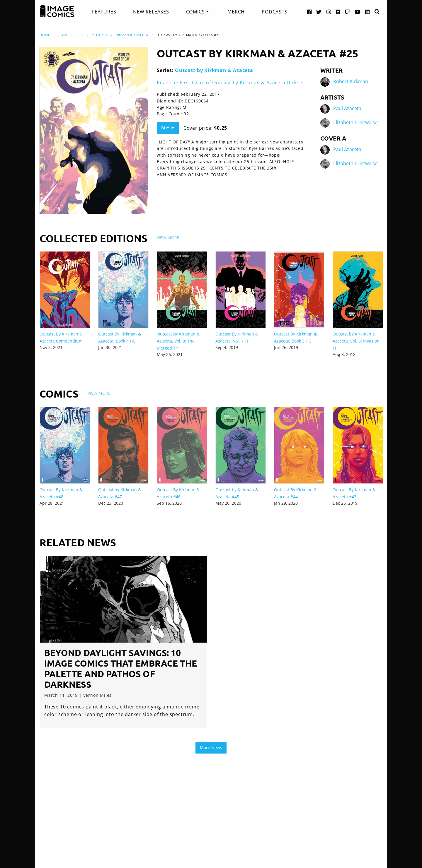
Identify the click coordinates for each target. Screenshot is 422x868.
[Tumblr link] (338, 12)
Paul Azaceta (347, 108)
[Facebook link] (309, 12)
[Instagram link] (329, 12)
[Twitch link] (348, 12)
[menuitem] (104, 12)
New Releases (151, 12)
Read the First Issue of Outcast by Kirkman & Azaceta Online (230, 83)
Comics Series (71, 35)
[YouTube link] (358, 12)
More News (211, 748)
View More (168, 238)
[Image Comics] (57, 11)
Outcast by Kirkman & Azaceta (120, 35)
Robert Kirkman (351, 81)
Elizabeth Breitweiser (356, 122)
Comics (195, 12)
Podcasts (274, 12)
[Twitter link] (319, 12)
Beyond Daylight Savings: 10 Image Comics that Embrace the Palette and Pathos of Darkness (121, 668)
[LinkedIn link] (367, 12)
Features (104, 12)
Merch (236, 12)
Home (45, 35)
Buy (168, 128)
